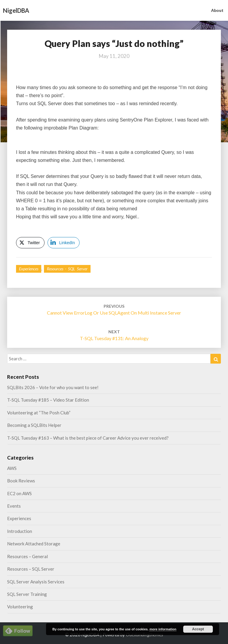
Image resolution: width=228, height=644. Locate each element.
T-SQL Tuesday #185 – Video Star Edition (48, 400)
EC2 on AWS (19, 493)
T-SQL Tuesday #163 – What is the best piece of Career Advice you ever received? (88, 438)
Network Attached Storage (34, 544)
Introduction (20, 531)
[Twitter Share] (30, 243)
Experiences (29, 269)
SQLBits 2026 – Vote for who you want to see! (53, 387)
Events (14, 506)
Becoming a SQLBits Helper (34, 425)
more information (163, 629)
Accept (198, 629)
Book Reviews (21, 481)
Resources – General (27, 556)
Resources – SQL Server (31, 569)
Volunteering (20, 607)
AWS (12, 468)
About (217, 10)
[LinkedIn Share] (64, 243)
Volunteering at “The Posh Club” (39, 413)
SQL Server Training (27, 594)
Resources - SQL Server (67, 269)
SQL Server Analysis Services (36, 582)
